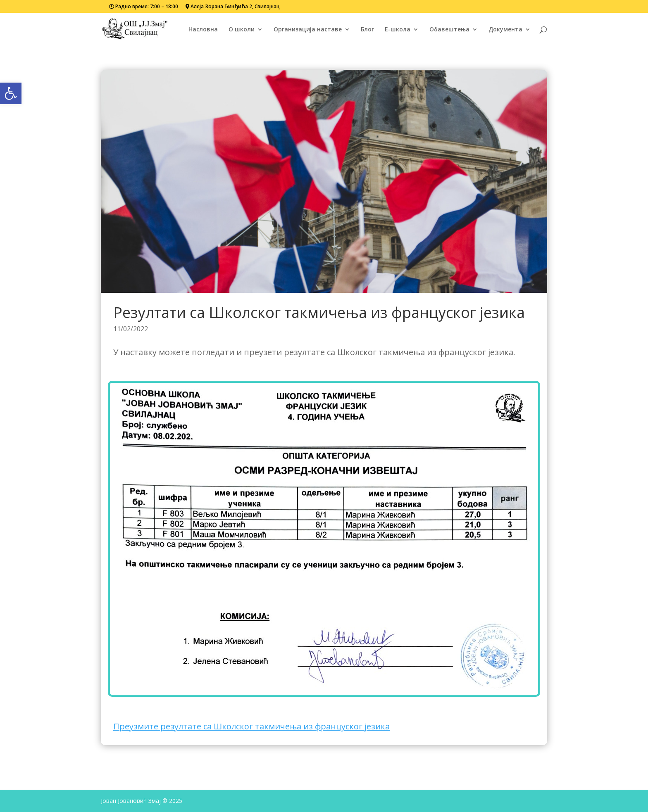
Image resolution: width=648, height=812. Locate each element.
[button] (11, 93)
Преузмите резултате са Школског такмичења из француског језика (251, 726)
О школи (242, 30)
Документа (505, 30)
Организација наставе (308, 30)
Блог (367, 30)
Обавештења (449, 30)
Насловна (203, 30)
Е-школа (398, 30)
